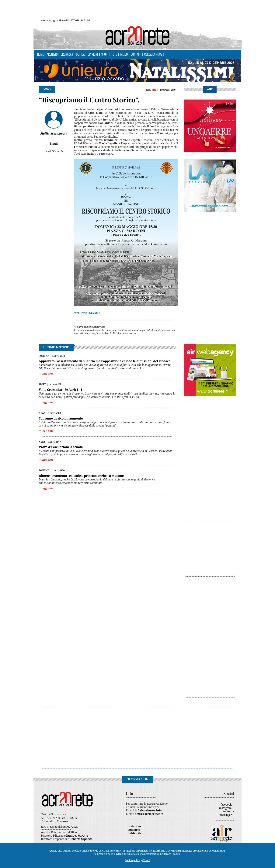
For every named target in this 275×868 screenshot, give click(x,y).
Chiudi (146, 860)
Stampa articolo (168, 90)
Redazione (135, 826)
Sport (105, 54)
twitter (228, 811)
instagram (226, 808)
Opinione (93, 54)
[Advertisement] (210, 276)
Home (40, 54)
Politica (80, 54)
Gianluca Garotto (77, 836)
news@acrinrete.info (149, 814)
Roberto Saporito (81, 839)
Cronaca (66, 54)
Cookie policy (133, 860)
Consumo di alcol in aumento (61, 418)
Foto (114, 54)
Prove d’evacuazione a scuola (61, 447)
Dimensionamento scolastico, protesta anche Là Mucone (81, 476)
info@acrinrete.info (148, 810)
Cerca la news (153, 54)
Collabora (134, 830)
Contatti (136, 54)
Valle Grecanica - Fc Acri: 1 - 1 (61, 390)
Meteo (124, 54)
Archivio (52, 54)
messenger (226, 815)
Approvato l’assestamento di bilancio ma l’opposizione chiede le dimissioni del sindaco (105, 361)
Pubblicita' (135, 833)
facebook (227, 805)
